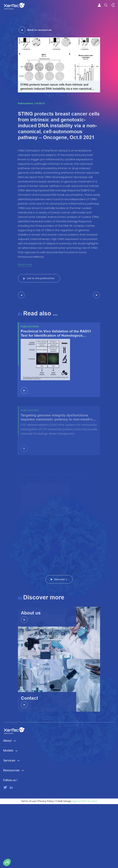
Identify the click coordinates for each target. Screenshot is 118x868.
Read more (25, 286)
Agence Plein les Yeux (84, 865)
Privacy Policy (46, 865)
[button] (7, 862)
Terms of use (29, 865)
